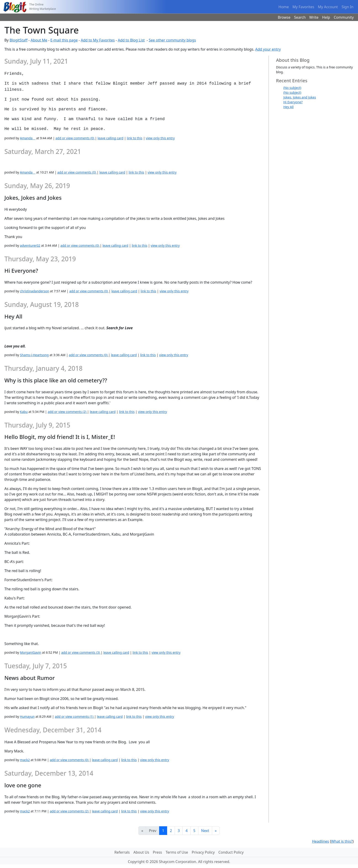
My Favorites (303, 7)
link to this (134, 138)
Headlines (320, 841)
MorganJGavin (30, 652)
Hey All (288, 107)
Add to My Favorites (98, 40)
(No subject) (292, 88)
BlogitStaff (19, 40)
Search (300, 17)
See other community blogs (172, 40)
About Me (39, 40)
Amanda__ (28, 138)
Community (344, 17)
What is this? (342, 841)
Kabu (24, 412)
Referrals (122, 852)
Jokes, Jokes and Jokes (300, 97)
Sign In (347, 7)
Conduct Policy (231, 852)
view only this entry (160, 138)
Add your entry (268, 49)
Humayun (27, 716)
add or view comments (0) (75, 138)
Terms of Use (177, 852)
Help (326, 17)
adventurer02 (30, 245)
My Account (328, 7)
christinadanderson (34, 291)
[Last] (216, 831)
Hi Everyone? (293, 102)
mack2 (25, 760)
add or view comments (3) (81, 652)
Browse (284, 17)
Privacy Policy (203, 852)
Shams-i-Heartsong (34, 355)
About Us (141, 852)
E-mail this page (64, 40)
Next (205, 831)
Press (157, 852)
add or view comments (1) (75, 716)
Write (314, 17)
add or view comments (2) (67, 412)
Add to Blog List (131, 40)
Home (284, 7)
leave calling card (110, 138)
